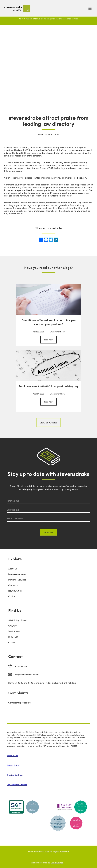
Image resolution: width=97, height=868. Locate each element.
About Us (13, 569)
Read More (49, 340)
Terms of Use (13, 755)
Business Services (17, 574)
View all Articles (48, 422)
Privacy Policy (13, 765)
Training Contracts (15, 775)
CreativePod (57, 862)
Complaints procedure (19, 703)
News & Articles (16, 591)
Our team (13, 585)
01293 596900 (21, 666)
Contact (12, 596)
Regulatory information (17, 784)
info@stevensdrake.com (27, 674)
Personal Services (17, 580)
